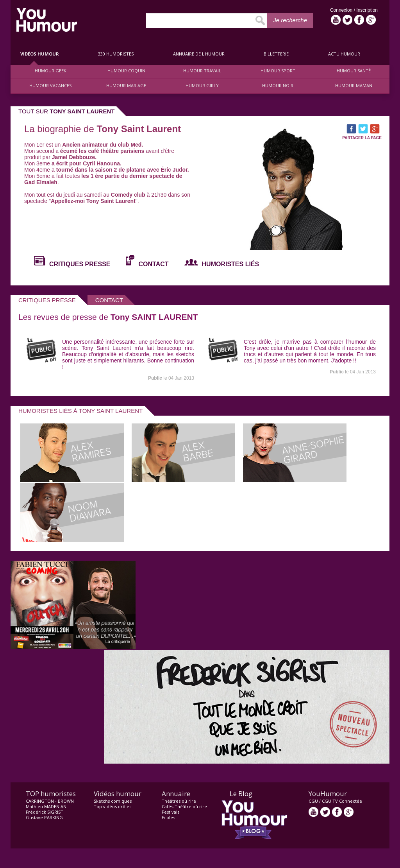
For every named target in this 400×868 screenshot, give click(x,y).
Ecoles (168, 817)
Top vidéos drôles (112, 806)
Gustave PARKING (44, 817)
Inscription (367, 10)
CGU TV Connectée (342, 801)
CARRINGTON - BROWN (50, 801)
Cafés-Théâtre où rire (184, 806)
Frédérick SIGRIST (45, 812)
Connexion (342, 10)
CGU (313, 801)
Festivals (171, 812)
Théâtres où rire (179, 801)
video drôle (47, 20)
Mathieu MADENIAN (46, 806)
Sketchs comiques (113, 801)
